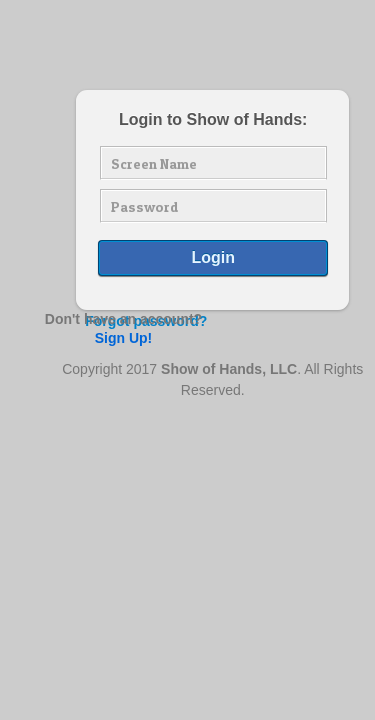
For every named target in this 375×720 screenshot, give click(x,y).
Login (213, 257)
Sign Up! (124, 338)
